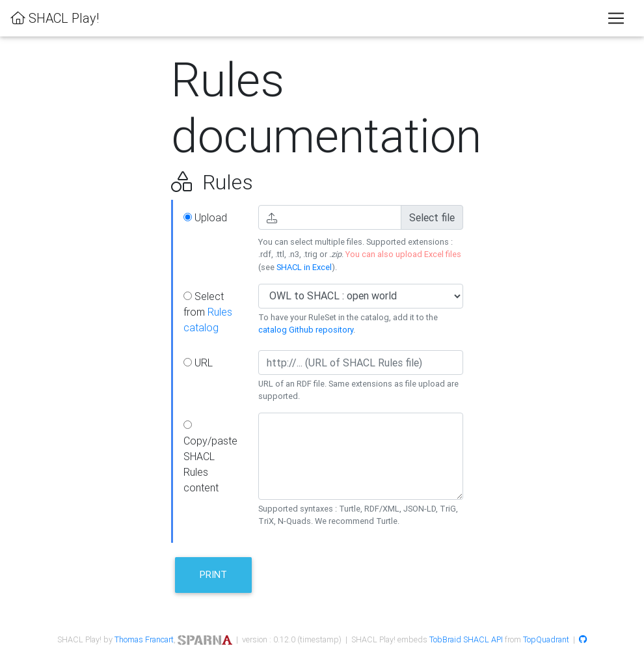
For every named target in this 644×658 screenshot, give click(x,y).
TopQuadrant (546, 639)
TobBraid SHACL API (466, 639)
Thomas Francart (144, 639)
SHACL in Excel (304, 267)
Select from (208, 312)
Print (213, 574)
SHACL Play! (55, 18)
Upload (205, 217)
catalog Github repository (306, 330)
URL (198, 363)
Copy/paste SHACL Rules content (210, 457)
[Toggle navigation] (616, 18)
